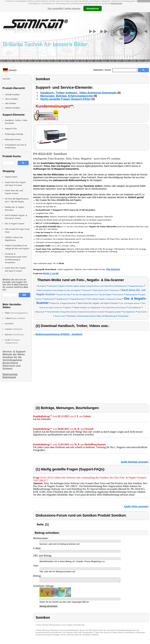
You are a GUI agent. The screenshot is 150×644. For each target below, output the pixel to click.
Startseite (98, 70)
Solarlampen (14, 329)
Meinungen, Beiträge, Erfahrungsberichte (67, 96)
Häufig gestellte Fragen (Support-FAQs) (65, 99)
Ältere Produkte (11, 99)
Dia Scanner (113, 269)
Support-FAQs (11, 129)
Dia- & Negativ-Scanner (15, 224)
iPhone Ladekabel (15, 318)
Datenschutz (116, 3)
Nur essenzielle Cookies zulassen (64, 8)
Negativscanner (11, 177)
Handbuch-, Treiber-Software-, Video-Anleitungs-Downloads (78, 93)
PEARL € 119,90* (51, 273)
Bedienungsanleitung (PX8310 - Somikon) (59, 334)
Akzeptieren (92, 8)
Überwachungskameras (16, 313)
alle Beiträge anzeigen (136, 462)
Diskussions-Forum (13, 139)
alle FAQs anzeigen (138, 506)
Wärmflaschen (14, 335)
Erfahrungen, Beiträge (14, 134)
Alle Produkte (10, 103)
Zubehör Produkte (12, 108)
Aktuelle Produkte (12, 95)
